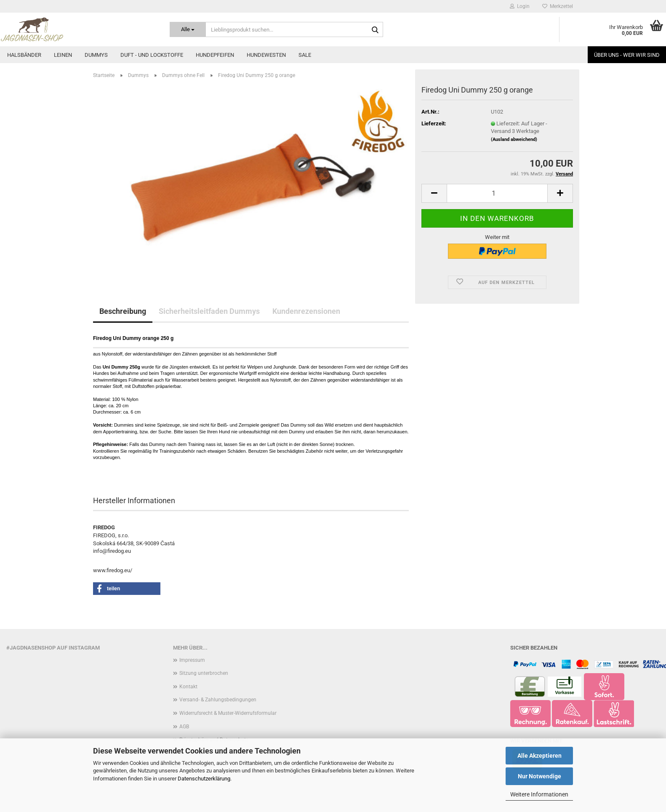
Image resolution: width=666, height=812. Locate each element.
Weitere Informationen (539, 794)
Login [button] (520, 6)
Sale (305, 55)
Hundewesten (266, 55)
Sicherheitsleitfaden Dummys (209, 311)
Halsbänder (24, 55)
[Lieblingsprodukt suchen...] (188, 29)
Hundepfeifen (215, 55)
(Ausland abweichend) (514, 139)
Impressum (192, 660)
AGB (184, 727)
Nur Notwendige (539, 776)
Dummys (96, 55)
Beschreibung (123, 311)
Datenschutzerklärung (204, 779)
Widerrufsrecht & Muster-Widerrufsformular (228, 713)
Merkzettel (558, 6)
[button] (434, 193)
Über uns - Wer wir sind (627, 55)
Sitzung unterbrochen (204, 673)
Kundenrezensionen (306, 311)
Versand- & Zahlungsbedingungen (218, 700)
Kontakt (188, 687)
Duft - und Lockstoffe (152, 55)
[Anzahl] (497, 193)
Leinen (63, 55)
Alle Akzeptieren (539, 756)
